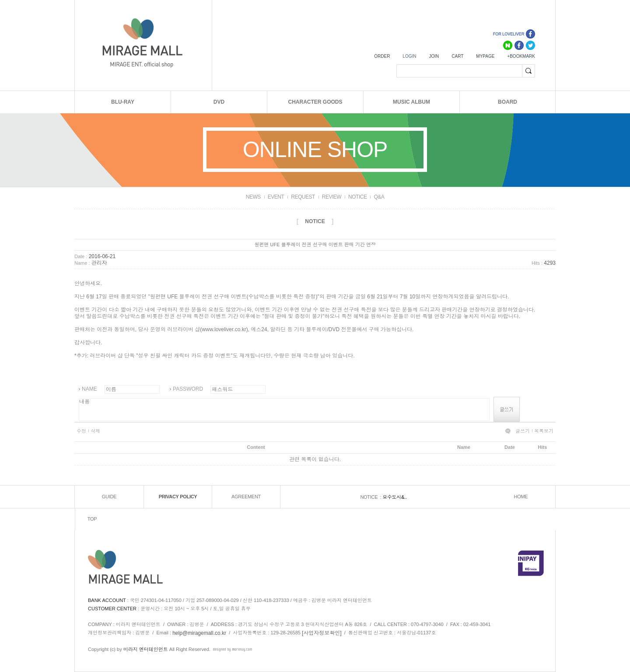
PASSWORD (188, 389)
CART (457, 56)
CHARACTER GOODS (315, 102)
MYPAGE (485, 56)
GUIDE (109, 497)
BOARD (507, 102)
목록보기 (544, 431)
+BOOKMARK (521, 56)
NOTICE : (371, 497)
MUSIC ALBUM (411, 102)
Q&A (379, 197)
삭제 (95, 431)
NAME (89, 389)
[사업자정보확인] (322, 633)
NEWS (253, 197)
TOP (92, 519)
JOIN (434, 56)
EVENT (276, 197)
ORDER (382, 56)
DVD (219, 102)
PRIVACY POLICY (178, 497)
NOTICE (357, 197)
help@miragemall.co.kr (199, 633)
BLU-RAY (123, 102)
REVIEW (332, 197)
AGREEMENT (246, 497)
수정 (81, 431)
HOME (521, 497)
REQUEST (303, 197)
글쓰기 (523, 431)
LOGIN (409, 56)
